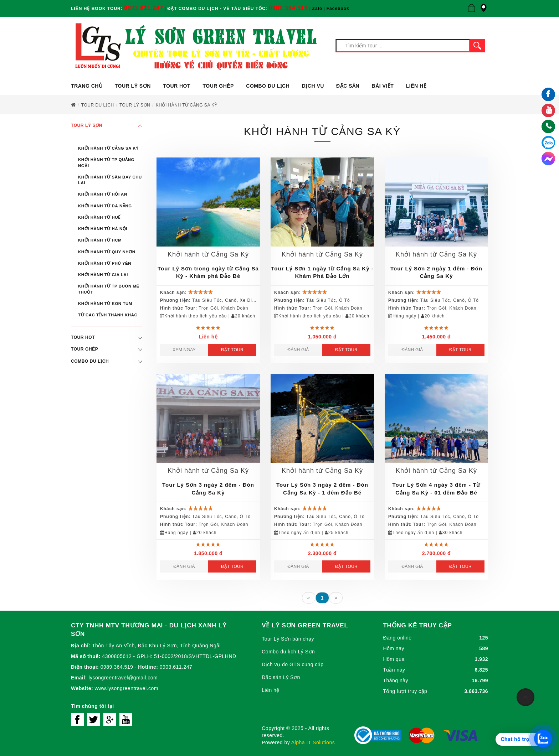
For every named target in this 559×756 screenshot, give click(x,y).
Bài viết (383, 86)
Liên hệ (416, 86)
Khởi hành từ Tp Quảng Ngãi (106, 162)
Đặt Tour (232, 350)
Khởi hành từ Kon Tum (105, 304)
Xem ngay (184, 350)
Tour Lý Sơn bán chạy (288, 639)
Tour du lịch (98, 105)
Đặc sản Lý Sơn (281, 677)
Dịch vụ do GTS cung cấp (293, 664)
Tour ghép (218, 86)
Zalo (317, 9)
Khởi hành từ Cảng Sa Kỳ (108, 148)
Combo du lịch (268, 86)
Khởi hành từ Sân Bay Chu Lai (110, 180)
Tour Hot (177, 86)
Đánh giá (298, 350)
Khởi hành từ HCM (100, 240)
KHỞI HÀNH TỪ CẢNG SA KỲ (187, 105)
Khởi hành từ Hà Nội (103, 229)
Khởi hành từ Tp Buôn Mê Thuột (109, 289)
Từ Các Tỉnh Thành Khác (108, 315)
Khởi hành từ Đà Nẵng (105, 206)
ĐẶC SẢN (348, 86)
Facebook (338, 9)
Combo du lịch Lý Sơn (288, 652)
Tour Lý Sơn (133, 86)
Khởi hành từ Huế (99, 217)
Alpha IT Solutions (313, 742)
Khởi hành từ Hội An (103, 194)
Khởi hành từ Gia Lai (103, 275)
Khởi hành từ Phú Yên (105, 263)
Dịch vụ (313, 86)
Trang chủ (87, 86)
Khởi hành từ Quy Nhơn (107, 252)
